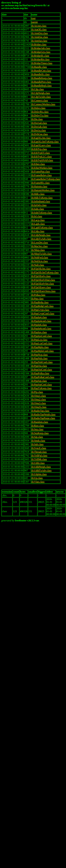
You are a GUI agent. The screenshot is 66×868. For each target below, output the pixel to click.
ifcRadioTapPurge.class (43, 418)
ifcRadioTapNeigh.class (44, 414)
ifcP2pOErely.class (41, 276)
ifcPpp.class (38, 299)
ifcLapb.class (38, 224)
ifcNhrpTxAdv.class (42, 254)
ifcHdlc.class (38, 194)
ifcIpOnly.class (39, 205)
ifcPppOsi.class (39, 366)
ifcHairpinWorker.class (43, 190)
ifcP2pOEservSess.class (44, 291)
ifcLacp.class (38, 220)
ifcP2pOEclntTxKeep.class (45, 272)
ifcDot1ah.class (39, 127)
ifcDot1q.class (39, 130)
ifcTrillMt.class (39, 459)
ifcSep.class (37, 429)
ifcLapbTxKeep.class (42, 228)
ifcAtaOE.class (39, 30)
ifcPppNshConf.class (42, 362)
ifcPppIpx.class (39, 332)
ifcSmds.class (38, 441)
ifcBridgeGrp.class (41, 52)
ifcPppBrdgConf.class (43, 306)
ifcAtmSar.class (39, 41)
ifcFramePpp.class (41, 172)
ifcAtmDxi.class (40, 33)
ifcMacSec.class (40, 246)
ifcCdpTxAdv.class (41, 97)
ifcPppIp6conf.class (41, 328)
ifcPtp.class (37, 392)
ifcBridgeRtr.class (41, 59)
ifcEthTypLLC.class (42, 157)
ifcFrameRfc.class (41, 183)
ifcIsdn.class (38, 209)
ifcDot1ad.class (39, 123)
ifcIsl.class (37, 216)
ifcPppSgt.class (39, 381)
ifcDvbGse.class (40, 134)
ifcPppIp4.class (39, 317)
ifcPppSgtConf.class (42, 385)
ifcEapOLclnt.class (41, 138)
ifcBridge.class (39, 44)
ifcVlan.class (38, 482)
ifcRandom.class (40, 422)
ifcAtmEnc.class (40, 37)
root (34, 18)
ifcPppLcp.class (40, 340)
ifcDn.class (37, 119)
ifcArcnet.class (39, 26)
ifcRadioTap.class (40, 411)
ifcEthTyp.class (39, 149)
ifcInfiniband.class (41, 201)
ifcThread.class (39, 452)
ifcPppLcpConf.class (42, 343)
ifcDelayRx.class (40, 112)
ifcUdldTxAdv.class (42, 471)
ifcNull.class (38, 265)
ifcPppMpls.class (40, 347)
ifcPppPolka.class (40, 373)
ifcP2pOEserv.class (41, 287)
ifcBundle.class (39, 67)
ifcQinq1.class (39, 396)
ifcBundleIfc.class (41, 74)
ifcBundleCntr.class (41, 71)
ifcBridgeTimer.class (42, 63)
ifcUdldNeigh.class (41, 467)
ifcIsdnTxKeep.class (42, 213)
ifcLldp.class (38, 231)
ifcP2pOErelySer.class (43, 284)
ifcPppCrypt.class (40, 310)
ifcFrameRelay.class (42, 175)
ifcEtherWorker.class (42, 168)
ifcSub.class (38, 444)
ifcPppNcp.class (40, 355)
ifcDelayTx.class (40, 115)
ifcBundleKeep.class (42, 78)
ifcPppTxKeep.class (42, 388)
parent (35, 22)
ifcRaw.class (38, 426)
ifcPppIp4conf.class (41, 321)
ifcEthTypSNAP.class (42, 160)
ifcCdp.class (38, 89)
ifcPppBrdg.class (40, 302)
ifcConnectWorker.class (43, 104)
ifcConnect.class (40, 101)
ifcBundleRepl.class (42, 86)
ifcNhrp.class (38, 250)
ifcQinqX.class (39, 407)
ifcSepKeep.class (40, 433)
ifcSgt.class (37, 437)
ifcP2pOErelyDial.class (43, 280)
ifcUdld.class (38, 463)
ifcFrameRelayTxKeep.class (46, 179)
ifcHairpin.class (39, 186)
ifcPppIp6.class (39, 325)
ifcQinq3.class (39, 403)
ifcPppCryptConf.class (43, 314)
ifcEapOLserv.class (41, 145)
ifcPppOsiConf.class (42, 370)
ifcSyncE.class (39, 448)
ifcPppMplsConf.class (43, 351)
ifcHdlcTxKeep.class (42, 198)
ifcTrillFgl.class (39, 456)
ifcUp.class (37, 478)
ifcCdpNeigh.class (41, 93)
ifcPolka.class (38, 295)
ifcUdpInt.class (39, 474)
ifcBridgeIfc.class (40, 56)
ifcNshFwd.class (40, 257)
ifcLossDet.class (40, 243)
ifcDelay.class (38, 108)
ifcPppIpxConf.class (42, 336)
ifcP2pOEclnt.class (41, 269)
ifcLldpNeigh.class (41, 235)
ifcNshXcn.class (40, 261)
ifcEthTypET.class (41, 153)
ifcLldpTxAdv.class (41, 239)
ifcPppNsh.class (40, 358)
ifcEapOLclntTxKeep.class (45, 142)
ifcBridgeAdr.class (41, 48)
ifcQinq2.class (39, 400)
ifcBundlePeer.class (41, 82)
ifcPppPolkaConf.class (43, 377)
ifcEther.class (38, 164)
